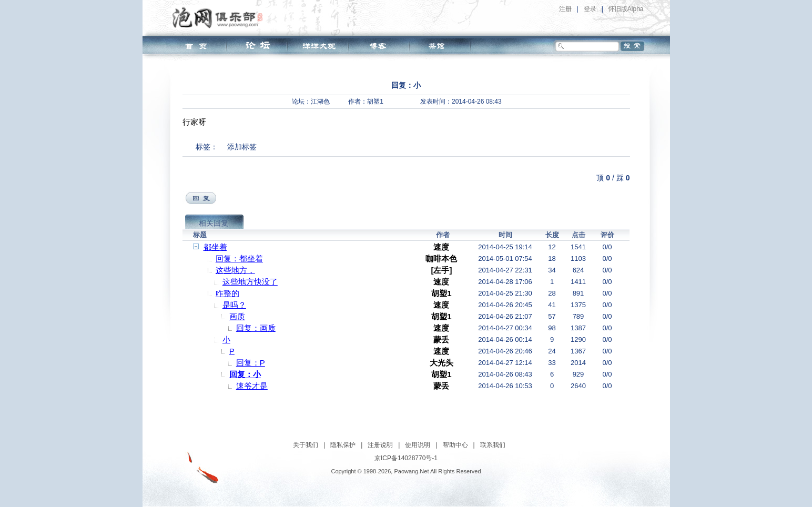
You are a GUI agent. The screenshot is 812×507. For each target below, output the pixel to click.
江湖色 (320, 102)
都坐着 (215, 247)
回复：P (251, 363)
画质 (237, 316)
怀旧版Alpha (626, 9)
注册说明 (380, 445)
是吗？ (234, 305)
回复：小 (245, 374)
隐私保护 (343, 445)
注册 (565, 9)
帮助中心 (455, 445)
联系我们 (493, 445)
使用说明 (418, 445)
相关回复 (214, 223)
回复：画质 (256, 328)
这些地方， (235, 270)
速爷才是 (252, 386)
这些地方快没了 (250, 282)
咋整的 (227, 293)
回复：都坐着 (239, 258)
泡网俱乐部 (220, 17)
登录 (590, 9)
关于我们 (306, 445)
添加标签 (242, 147)
